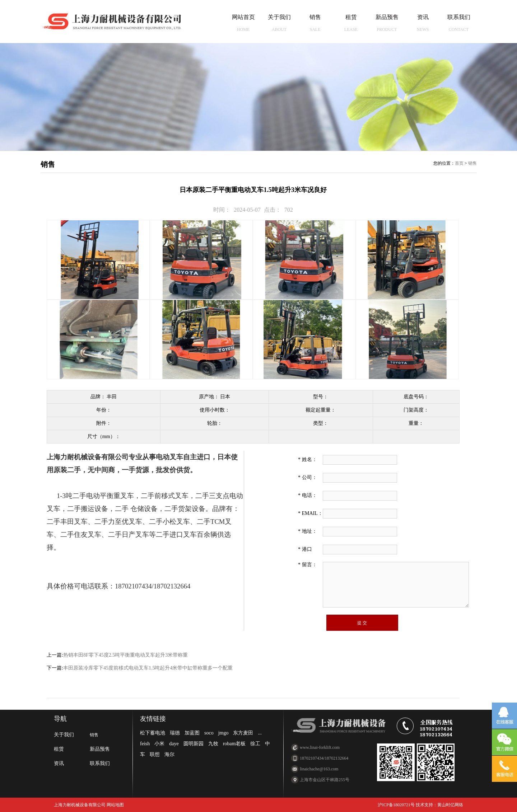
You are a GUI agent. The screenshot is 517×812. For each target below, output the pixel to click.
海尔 (169, 754)
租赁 (351, 23)
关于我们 (279, 23)
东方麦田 (243, 733)
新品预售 (387, 23)
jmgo (223, 733)
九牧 (213, 744)
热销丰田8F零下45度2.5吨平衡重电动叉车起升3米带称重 (125, 655)
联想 (155, 754)
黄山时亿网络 (450, 805)
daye (174, 744)
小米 (159, 744)
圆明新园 (194, 744)
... (260, 733)
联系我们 (459, 23)
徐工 (255, 744)
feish (145, 744)
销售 (315, 23)
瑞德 (175, 733)
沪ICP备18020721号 (396, 805)
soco (209, 733)
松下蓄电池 (153, 733)
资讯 (423, 23)
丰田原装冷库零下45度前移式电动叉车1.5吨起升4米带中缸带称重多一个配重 (148, 668)
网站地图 (115, 805)
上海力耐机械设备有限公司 (80, 805)
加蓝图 (192, 733)
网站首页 (243, 23)
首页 (459, 163)
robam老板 (234, 744)
